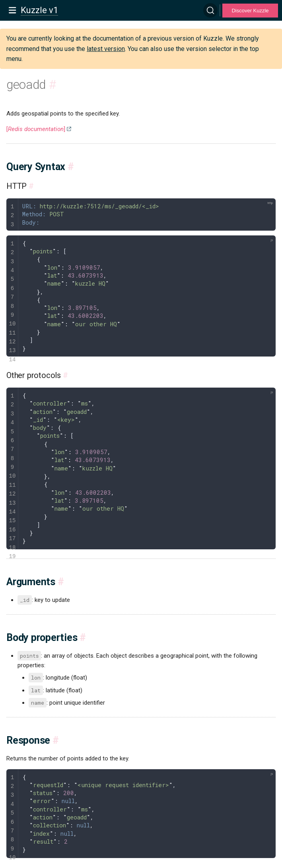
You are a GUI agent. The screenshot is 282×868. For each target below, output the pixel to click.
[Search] (210, 10)
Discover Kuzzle (250, 11)
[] (36, 129)
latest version (106, 49)
